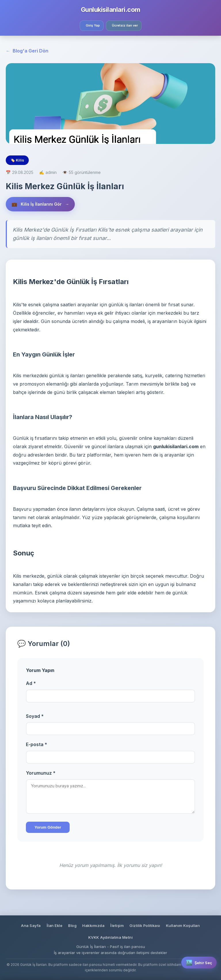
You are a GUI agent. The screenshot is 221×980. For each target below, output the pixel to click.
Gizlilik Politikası (145, 925)
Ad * (31, 683)
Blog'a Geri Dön (27, 51)
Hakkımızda (93, 925)
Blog (72, 925)
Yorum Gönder (48, 827)
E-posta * (37, 744)
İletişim (117, 925)
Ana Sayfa (31, 925)
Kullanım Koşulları (183, 925)
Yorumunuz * (41, 773)
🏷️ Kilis (17, 160)
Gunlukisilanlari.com (111, 10)
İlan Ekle (55, 925)
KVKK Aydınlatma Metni (111, 937)
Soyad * (35, 716)
